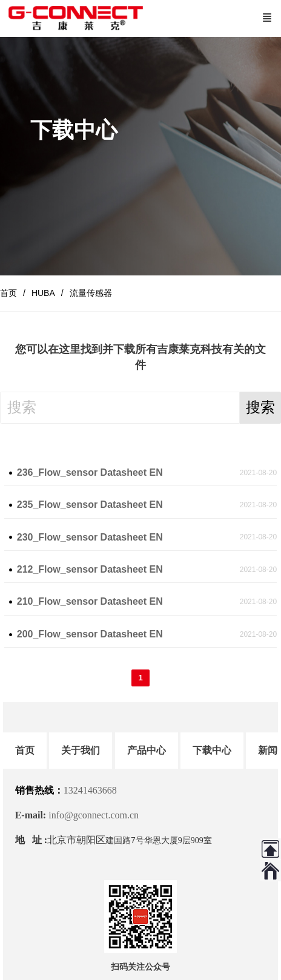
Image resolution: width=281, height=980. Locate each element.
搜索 (260, 407)
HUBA (43, 293)
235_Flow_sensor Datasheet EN (90, 505)
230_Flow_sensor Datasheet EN (90, 537)
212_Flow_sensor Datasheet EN (90, 569)
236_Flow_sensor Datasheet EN (90, 472)
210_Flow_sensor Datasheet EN (90, 601)
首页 (8, 293)
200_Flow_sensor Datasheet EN (90, 634)
